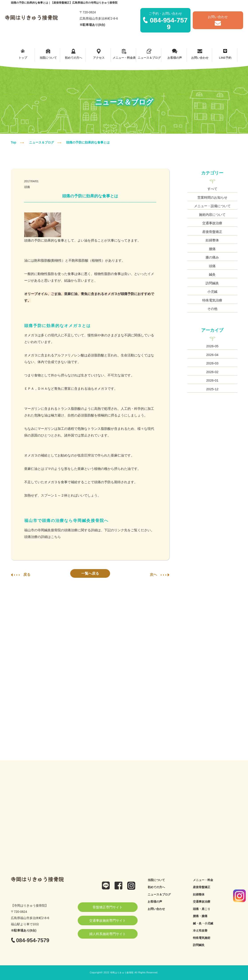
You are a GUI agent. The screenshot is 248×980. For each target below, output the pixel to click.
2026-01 (212, 380)
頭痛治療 (31, 537)
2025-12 (212, 389)
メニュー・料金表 (124, 54)
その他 (212, 309)
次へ (160, 575)
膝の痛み (212, 257)
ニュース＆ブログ (149, 54)
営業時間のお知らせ (212, 197)
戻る (21, 575)
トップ (23, 54)
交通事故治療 (212, 223)
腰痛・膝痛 (200, 916)
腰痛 (212, 249)
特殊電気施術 (202, 938)
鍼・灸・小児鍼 (203, 923)
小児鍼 (212, 292)
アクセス (99, 54)
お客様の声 (175, 54)
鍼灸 (212, 274)
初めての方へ (73, 54)
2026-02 (212, 372)
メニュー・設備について (212, 206)
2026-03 (212, 363)
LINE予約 (225, 54)
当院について (48, 54)
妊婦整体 (212, 240)
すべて (212, 189)
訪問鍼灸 (212, 283)
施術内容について (212, 215)
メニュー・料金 (203, 880)
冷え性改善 (200, 930)
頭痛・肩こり (202, 909)
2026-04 (212, 355)
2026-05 (212, 346)
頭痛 (27, 187)
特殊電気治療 (212, 300)
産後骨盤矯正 (212, 232)
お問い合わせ (200, 54)
